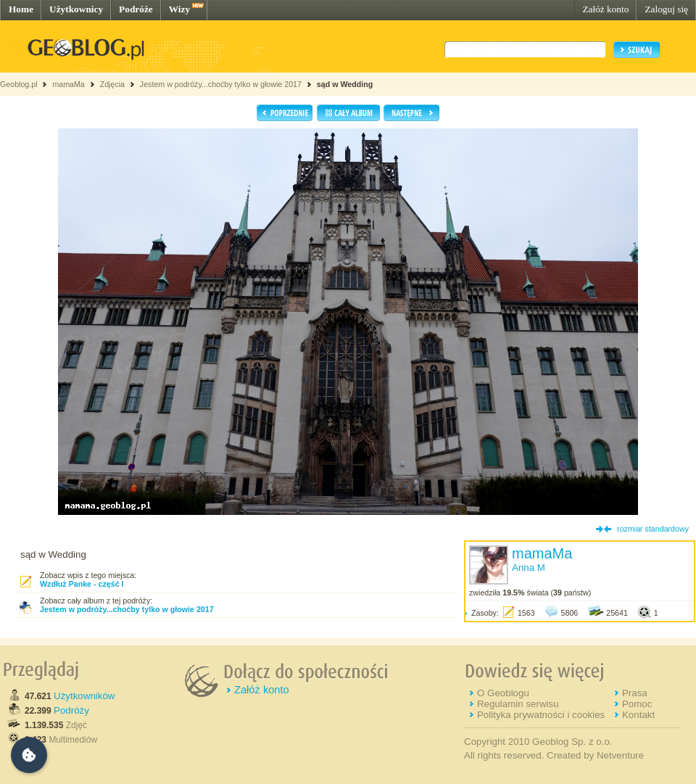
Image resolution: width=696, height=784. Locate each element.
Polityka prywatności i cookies (541, 715)
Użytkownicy (76, 9)
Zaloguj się (666, 9)
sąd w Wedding (345, 84)
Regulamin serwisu (518, 704)
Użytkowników (84, 696)
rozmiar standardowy (653, 529)
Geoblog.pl (19, 84)
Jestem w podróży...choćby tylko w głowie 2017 (221, 84)
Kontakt (638, 715)
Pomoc (637, 704)
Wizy (179, 9)
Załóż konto (605, 9)
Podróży (71, 710)
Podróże (136, 9)
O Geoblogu (503, 693)
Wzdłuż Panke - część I (82, 584)
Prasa (635, 693)
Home (21, 9)
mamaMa (68, 84)
